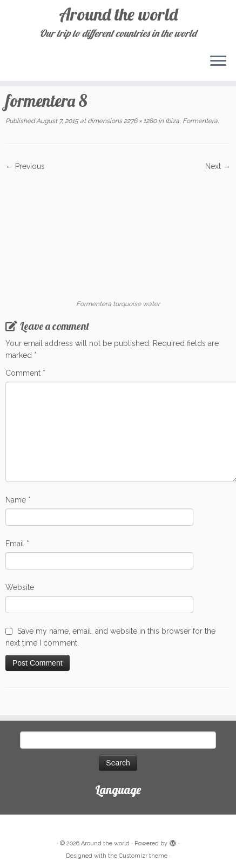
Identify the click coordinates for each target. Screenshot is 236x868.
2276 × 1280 (139, 121)
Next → (218, 166)
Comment (25, 373)
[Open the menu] (218, 62)
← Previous (25, 166)
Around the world (118, 14)
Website (20, 587)
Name (18, 500)
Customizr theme (143, 856)
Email (17, 544)
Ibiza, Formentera (191, 121)
